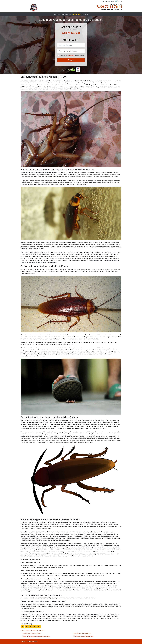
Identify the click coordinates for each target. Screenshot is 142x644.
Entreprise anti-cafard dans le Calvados (33, 631)
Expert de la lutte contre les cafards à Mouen (36, 636)
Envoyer (71, 60)
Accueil (23, 642)
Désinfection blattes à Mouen (82, 633)
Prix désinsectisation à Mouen (32, 633)
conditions (71, 56)
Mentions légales (32, 642)
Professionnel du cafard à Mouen (84, 636)
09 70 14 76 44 (110, 7)
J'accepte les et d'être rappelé (72, 56)
